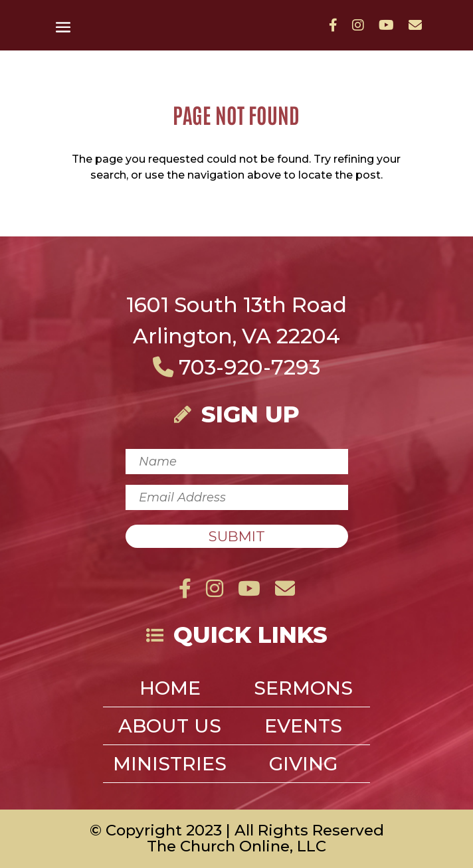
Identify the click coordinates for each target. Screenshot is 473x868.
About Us (170, 729)
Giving (303, 766)
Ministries (170, 766)
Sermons (303, 691)
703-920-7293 (236, 367)
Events (303, 729)
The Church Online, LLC (236, 846)
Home (170, 691)
